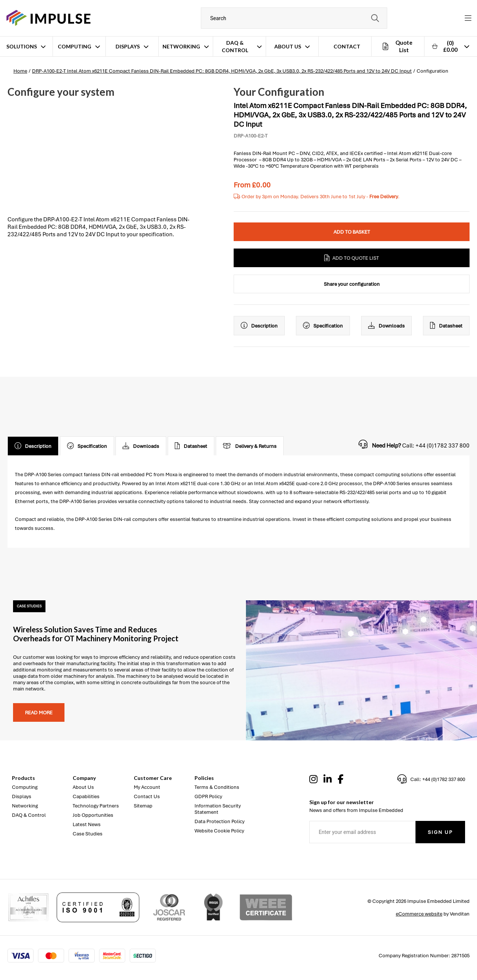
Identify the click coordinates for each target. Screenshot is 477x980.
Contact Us (147, 796)
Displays (128, 46)
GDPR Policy (208, 796)
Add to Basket (352, 232)
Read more (39, 713)
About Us (288, 46)
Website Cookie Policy (219, 831)
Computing (75, 46)
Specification (323, 326)
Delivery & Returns (250, 446)
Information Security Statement (218, 809)
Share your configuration (352, 284)
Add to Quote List (352, 258)
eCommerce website (419, 914)
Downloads (386, 326)
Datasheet (446, 326)
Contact (347, 46)
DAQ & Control (235, 46)
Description (259, 326)
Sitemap (143, 806)
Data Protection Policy (219, 821)
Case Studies (88, 834)
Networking (181, 46)
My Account (147, 787)
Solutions (22, 46)
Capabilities (86, 796)
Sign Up (440, 832)
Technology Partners (96, 806)
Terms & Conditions (217, 787)
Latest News (87, 824)
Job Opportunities (93, 815)
